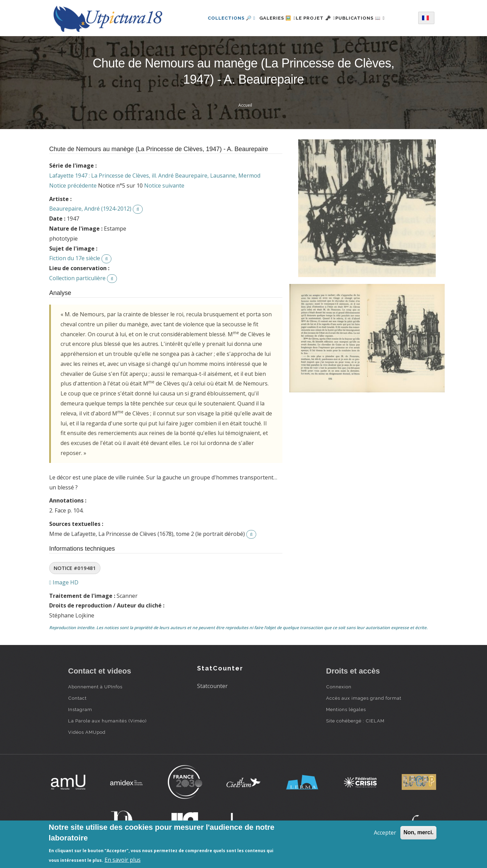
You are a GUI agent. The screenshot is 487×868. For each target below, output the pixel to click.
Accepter (385, 833)
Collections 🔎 (219, 18)
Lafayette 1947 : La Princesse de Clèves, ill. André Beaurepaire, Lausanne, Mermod (155, 176)
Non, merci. (418, 832)
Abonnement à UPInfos (95, 687)
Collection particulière (77, 278)
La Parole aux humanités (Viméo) (107, 721)
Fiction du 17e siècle (75, 258)
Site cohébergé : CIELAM (355, 721)
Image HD (64, 582)
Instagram (80, 709)
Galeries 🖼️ (269, 18)
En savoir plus (123, 860)
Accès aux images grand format (364, 698)
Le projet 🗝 (316, 18)
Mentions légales (346, 709)
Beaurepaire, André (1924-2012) (90, 209)
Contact (77, 698)
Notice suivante (164, 186)
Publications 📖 (368, 18)
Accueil (245, 105)
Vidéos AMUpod (87, 732)
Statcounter (212, 686)
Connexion (339, 687)
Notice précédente (73, 186)
